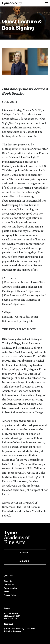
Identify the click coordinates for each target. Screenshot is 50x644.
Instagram (8, 624)
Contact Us (9, 585)
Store (6, 592)
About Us (8, 581)
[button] (46, 3)
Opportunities (10, 588)
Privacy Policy (10, 595)
